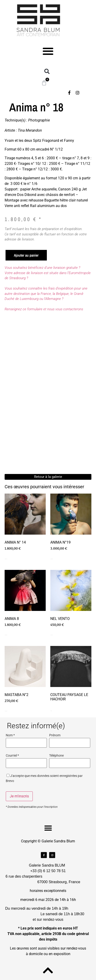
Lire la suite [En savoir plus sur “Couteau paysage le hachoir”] (51, 711)
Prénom (55, 735)
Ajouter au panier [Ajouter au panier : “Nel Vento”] (52, 635)
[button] (48, 51)
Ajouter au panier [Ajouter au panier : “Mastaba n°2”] (6, 711)
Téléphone (56, 756)
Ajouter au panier (26, 255)
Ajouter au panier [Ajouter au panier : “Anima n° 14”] (6, 559)
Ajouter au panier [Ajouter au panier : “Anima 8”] (6, 635)
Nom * (10, 735)
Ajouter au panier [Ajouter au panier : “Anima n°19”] (52, 559)
